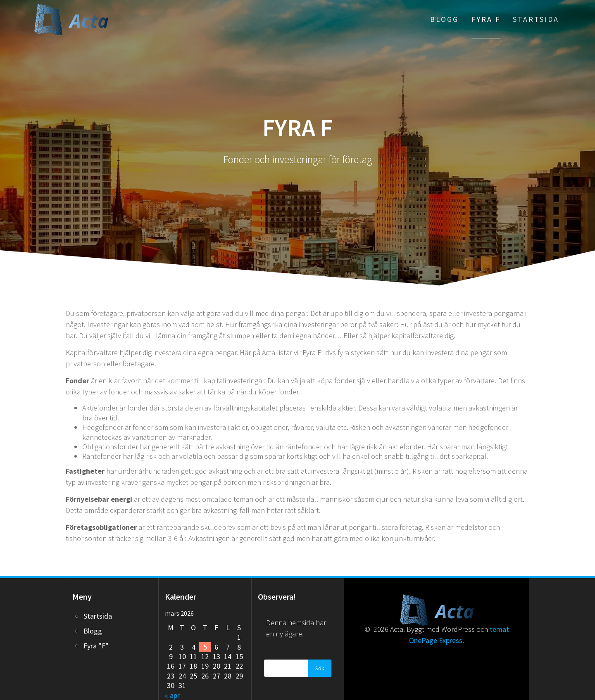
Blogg (444, 19)
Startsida (536, 19)
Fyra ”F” (96, 646)
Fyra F (486, 19)
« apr (172, 695)
